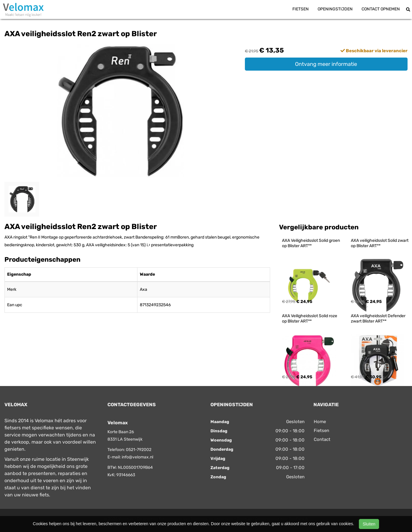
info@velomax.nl (137, 457)
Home (320, 422)
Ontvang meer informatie (326, 64)
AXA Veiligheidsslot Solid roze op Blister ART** (310, 319)
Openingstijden (335, 9)
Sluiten (369, 524)
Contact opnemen (381, 9)
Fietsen (301, 9)
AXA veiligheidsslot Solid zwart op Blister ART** (380, 243)
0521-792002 (139, 450)
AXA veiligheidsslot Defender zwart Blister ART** (379, 319)
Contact (322, 439)
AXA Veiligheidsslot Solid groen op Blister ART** (311, 243)
